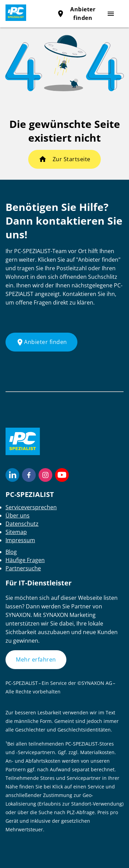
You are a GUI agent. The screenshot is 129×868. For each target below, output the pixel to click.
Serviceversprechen (31, 507)
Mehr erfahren (36, 659)
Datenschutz (22, 524)
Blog (11, 552)
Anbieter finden (41, 342)
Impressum (20, 540)
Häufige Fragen (25, 560)
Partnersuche (23, 568)
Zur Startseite (72, 159)
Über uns (18, 515)
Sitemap (16, 532)
